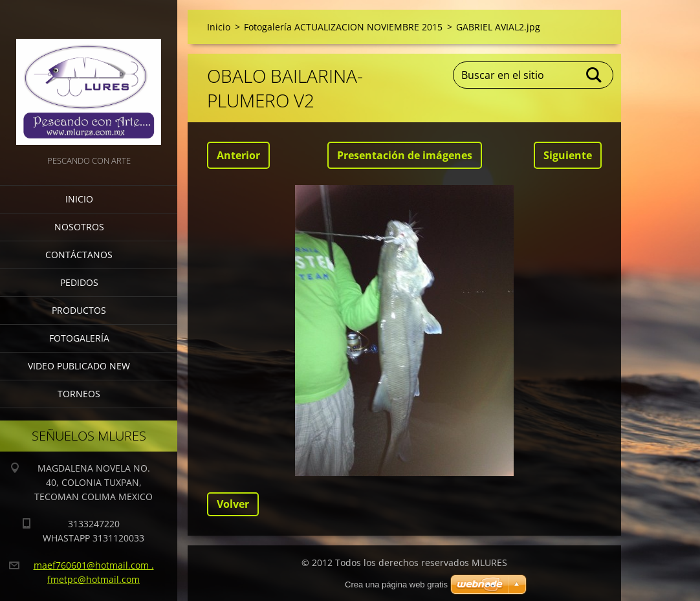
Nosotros (79, 227)
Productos (79, 310)
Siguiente (568, 155)
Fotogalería (79, 338)
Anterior (238, 155)
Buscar (595, 75)
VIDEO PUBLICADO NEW (79, 366)
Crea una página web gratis (396, 585)
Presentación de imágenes (405, 155)
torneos (79, 394)
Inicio (79, 199)
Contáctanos (79, 255)
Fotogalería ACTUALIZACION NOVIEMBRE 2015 (343, 27)
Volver (233, 504)
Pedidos (79, 282)
